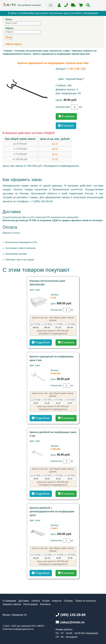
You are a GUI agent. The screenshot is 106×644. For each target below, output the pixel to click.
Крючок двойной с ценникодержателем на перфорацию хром (52, 511)
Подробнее (41, 342)
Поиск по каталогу (86, 601)
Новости (57, 601)
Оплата (36, 601)
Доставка (24, 601)
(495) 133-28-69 (71, 615)
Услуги (46, 601)
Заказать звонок (12, 604)
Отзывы (68, 601)
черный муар (74, 79)
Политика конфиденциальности (18, 629)
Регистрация (30, 604)
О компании (9, 601)
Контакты (45, 604)
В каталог (66, 126)
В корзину (66, 116)
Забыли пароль (14, 44)
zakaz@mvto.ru (70, 622)
